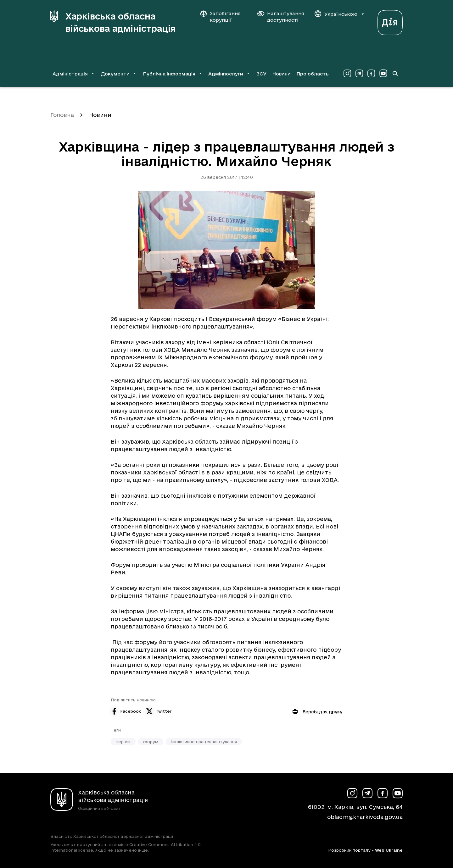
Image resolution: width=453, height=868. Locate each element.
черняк (123, 742)
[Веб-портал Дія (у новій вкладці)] (390, 21)
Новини (281, 74)
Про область (313, 74)
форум (151, 742)
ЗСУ (261, 74)
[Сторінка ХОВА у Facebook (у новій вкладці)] (371, 74)
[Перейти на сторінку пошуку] (395, 74)
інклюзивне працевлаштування (204, 742)
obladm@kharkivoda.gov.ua (365, 817)
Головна (62, 115)
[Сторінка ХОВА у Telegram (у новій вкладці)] (359, 74)
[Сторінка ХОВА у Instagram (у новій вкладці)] (347, 74)
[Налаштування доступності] (281, 17)
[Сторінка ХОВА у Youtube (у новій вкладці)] (383, 74)
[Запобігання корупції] (223, 17)
